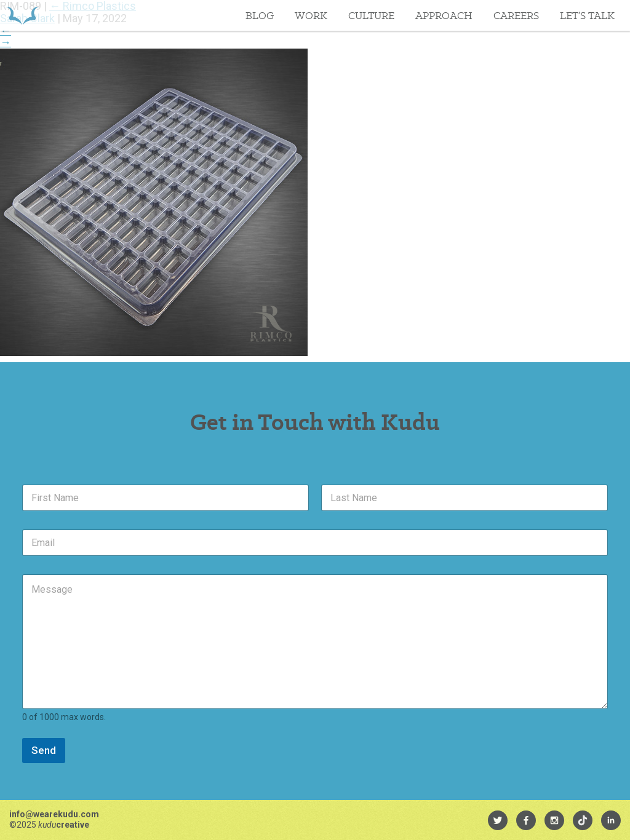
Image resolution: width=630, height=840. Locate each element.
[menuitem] (498, 820)
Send (44, 750)
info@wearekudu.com (54, 814)
